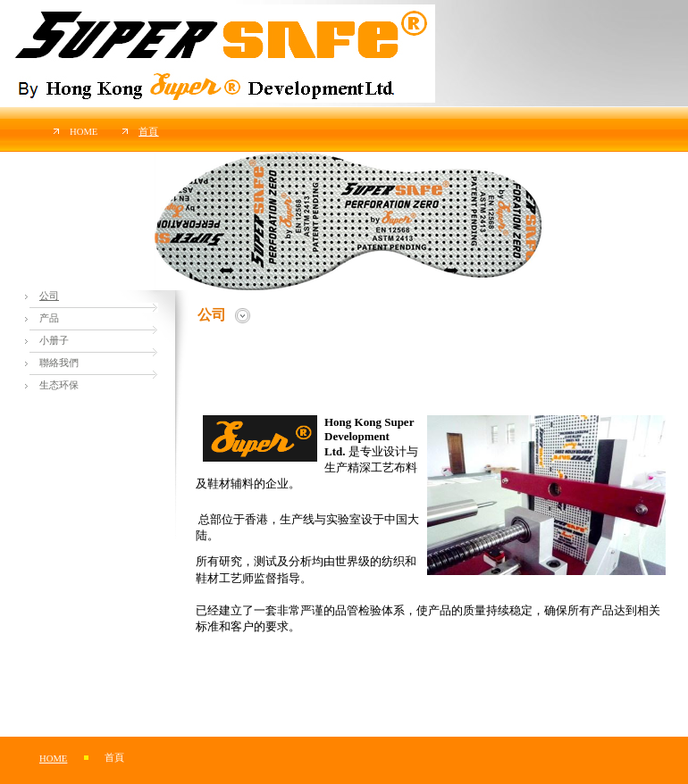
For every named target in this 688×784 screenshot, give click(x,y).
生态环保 (59, 385)
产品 (49, 318)
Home (84, 132)
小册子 (54, 341)
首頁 (148, 132)
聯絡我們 (59, 363)
